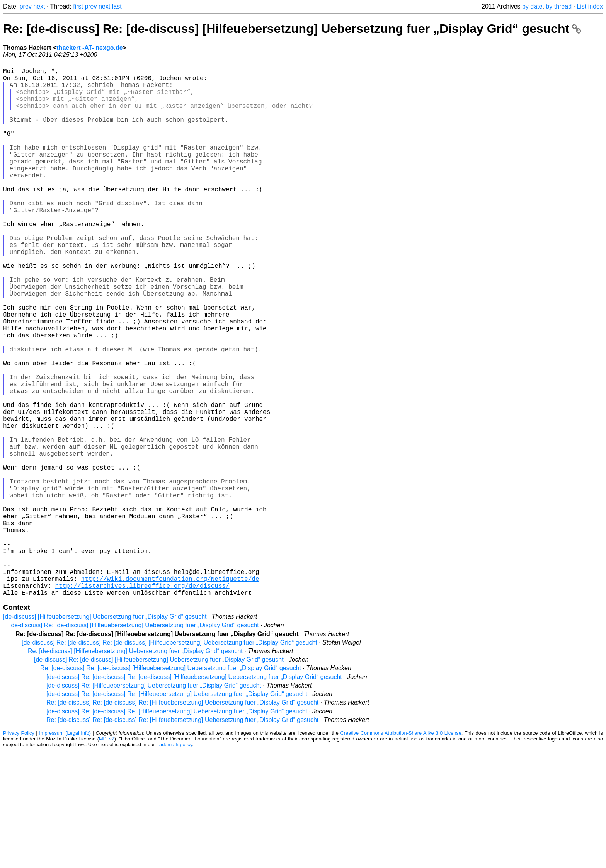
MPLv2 (107, 856)
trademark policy (174, 862)
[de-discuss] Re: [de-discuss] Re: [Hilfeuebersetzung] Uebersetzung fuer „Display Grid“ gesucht (177, 811)
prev (26, 6)
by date (532, 6)
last (117, 6)
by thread (559, 6)
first (78, 6)
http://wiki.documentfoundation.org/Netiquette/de (170, 693)
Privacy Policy (19, 850)
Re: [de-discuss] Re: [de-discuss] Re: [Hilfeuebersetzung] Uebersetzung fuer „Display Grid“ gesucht (182, 820)
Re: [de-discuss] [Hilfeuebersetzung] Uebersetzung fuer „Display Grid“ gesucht (135, 768)
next (39, 6)
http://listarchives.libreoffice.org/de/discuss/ (142, 701)
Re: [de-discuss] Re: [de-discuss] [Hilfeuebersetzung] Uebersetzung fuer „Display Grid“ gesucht (292, 29)
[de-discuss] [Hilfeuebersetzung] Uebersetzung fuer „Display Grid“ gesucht (105, 734)
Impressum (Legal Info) (65, 850)
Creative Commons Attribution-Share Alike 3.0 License (401, 850)
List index (590, 6)
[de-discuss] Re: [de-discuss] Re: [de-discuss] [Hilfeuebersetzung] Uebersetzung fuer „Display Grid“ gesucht (169, 760)
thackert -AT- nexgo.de (89, 48)
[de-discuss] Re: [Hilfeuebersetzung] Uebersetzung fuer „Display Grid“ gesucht (154, 803)
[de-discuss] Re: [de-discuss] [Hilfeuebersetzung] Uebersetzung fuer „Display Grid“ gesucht (134, 743)
